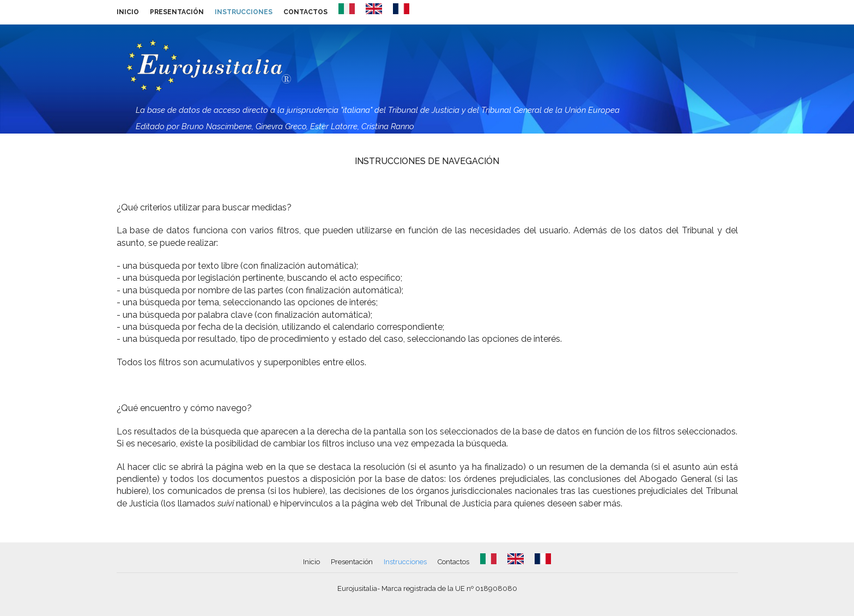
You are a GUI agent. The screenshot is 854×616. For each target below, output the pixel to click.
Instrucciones (244, 12)
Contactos (305, 12)
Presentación (177, 12)
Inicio (128, 12)
